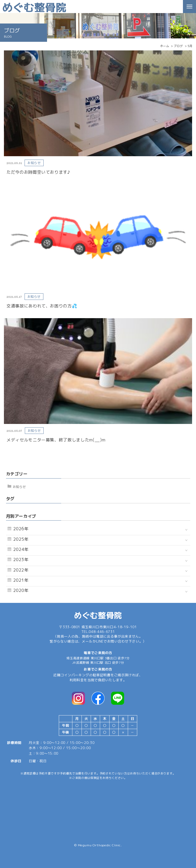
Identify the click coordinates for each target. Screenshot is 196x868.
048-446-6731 (102, 632)
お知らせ (19, 487)
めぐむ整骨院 (98, 615)
